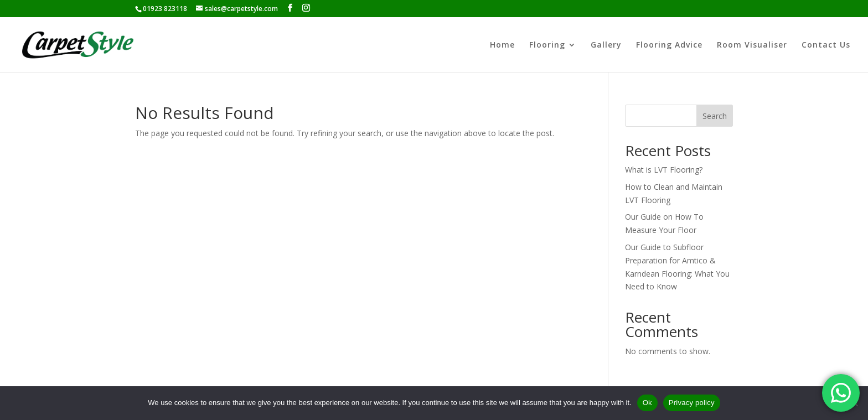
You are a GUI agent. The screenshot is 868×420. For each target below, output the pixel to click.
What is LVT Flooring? (664, 170)
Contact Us (826, 45)
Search (715, 116)
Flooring (547, 45)
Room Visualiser (752, 45)
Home (502, 45)
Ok (647, 403)
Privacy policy (692, 403)
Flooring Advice (669, 45)
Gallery (606, 45)
